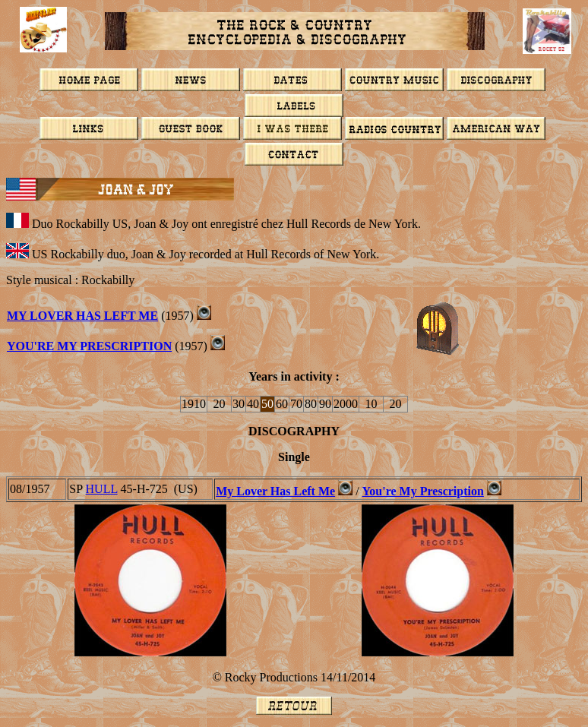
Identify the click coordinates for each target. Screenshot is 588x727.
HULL (102, 489)
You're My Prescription (89, 346)
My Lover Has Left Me (82, 316)
